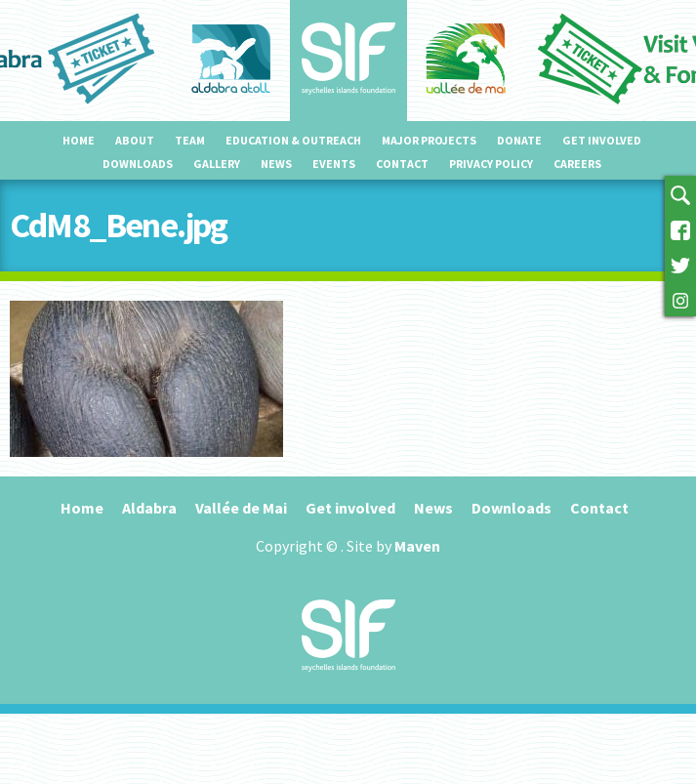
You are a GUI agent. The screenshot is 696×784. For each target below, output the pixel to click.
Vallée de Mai (241, 508)
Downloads (138, 164)
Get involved (602, 140)
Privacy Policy (491, 164)
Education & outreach (293, 140)
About (135, 140)
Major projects (429, 140)
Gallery (217, 164)
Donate (519, 140)
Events (334, 164)
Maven (417, 546)
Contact (402, 164)
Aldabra (149, 508)
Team (190, 140)
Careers (577, 164)
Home (79, 140)
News (276, 164)
